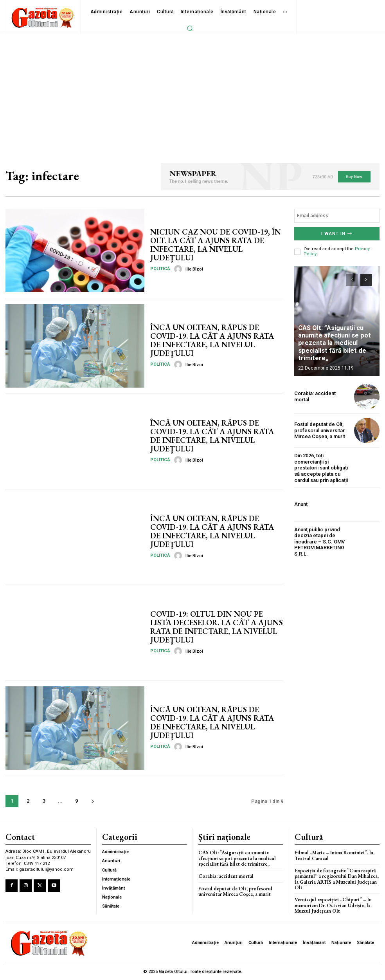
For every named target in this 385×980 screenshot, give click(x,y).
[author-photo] (179, 269)
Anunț (301, 504)
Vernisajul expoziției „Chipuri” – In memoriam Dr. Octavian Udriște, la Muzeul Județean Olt (333, 905)
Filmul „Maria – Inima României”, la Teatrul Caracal (334, 855)
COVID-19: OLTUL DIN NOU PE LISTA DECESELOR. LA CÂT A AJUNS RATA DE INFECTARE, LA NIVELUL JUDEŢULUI (216, 627)
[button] (190, 28)
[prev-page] (352, 280)
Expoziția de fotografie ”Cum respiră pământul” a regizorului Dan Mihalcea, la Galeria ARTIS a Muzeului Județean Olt (337, 879)
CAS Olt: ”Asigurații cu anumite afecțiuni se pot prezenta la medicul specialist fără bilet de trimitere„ (334, 343)
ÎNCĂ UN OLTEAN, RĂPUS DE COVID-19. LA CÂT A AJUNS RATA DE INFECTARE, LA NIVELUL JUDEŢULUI (212, 340)
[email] (337, 216)
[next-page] (93, 801)
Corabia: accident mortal (226, 876)
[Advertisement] (192, 93)
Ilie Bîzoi (194, 269)
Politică (160, 269)
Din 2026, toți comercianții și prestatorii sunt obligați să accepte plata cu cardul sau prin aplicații (321, 468)
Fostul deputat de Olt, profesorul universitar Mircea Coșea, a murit (320, 430)
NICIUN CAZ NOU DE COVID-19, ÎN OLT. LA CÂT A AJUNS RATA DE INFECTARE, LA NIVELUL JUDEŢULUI (215, 245)
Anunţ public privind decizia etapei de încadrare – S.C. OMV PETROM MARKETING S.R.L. (319, 541)
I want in (337, 234)
